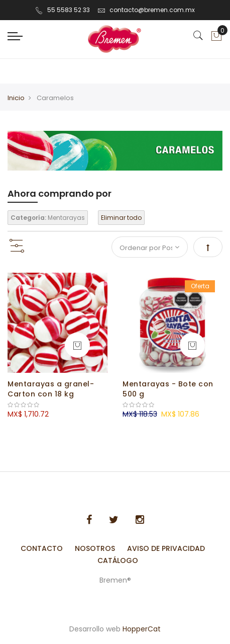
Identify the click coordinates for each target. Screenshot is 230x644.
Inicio (16, 98)
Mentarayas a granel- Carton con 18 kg (51, 389)
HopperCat (142, 629)
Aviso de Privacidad (166, 548)
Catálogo (118, 560)
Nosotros (95, 548)
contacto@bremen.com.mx (146, 10)
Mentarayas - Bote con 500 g (168, 389)
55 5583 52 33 (63, 10)
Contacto (42, 548)
